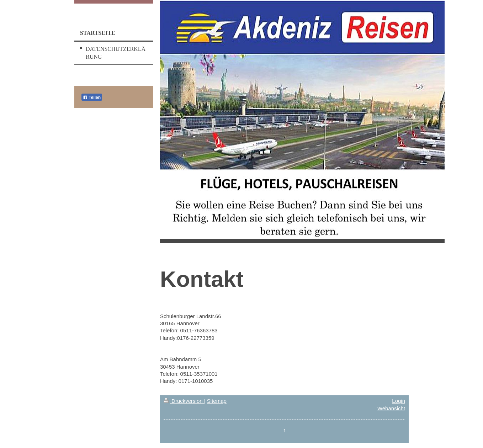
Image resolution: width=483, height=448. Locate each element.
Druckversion (184, 401)
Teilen (92, 97)
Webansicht (391, 408)
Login (399, 401)
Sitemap (217, 401)
